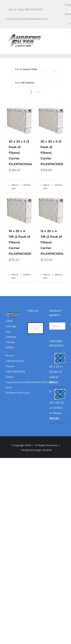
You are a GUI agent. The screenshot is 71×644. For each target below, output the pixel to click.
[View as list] (39, 92)
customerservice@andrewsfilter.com (27, 19)
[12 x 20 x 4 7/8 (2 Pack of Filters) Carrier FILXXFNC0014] (51, 211)
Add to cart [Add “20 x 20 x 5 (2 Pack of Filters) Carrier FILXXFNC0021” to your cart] (47, 187)
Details (27, 185)
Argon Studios (44, 450)
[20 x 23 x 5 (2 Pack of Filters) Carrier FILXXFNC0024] (20, 121)
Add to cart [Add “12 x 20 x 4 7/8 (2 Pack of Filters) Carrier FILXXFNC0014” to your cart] (47, 276)
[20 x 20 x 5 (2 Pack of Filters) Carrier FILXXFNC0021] (51, 121)
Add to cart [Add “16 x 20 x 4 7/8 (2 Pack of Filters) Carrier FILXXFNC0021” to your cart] (15, 276)
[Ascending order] (55, 72)
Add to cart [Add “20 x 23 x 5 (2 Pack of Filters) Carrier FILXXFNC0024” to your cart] (15, 187)
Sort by (26, 69)
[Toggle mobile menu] (65, 37)
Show (25, 83)
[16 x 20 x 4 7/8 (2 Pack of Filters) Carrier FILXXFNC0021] (20, 211)
